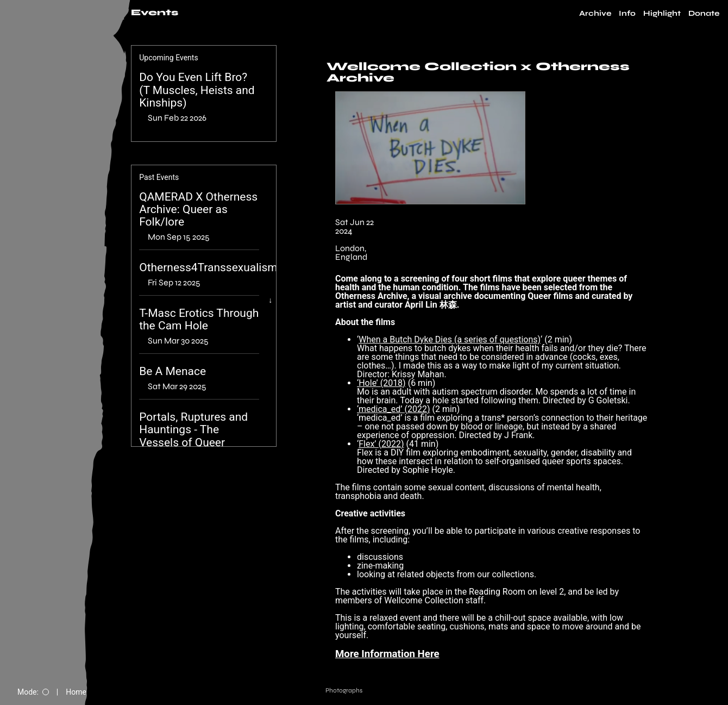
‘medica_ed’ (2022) (393, 409)
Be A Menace (172, 372)
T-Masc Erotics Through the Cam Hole (199, 320)
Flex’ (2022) (381, 444)
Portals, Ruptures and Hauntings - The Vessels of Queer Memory (193, 436)
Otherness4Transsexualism (208, 268)
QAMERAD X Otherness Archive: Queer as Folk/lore (198, 210)
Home (76, 692)
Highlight (662, 14)
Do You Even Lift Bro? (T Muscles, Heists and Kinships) (197, 90)
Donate (704, 14)
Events (155, 12)
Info (627, 14)
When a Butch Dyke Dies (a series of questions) (450, 339)
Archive (595, 14)
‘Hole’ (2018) (381, 383)
